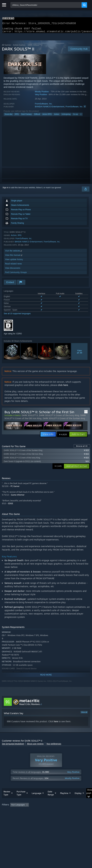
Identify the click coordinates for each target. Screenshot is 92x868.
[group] (46, 815)
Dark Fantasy (26, 116)
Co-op (75, 116)
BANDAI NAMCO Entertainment (50, 108)
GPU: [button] (69, 815)
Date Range (51, 799)
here (56, 723)
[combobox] (46, 5)
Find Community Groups (16, 274)
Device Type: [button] (8, 819)
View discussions (13, 270)
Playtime (64, 800)
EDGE (11, 505)
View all (84, 714)
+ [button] (81, 116)
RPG (17, 116)
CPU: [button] (59, 815)
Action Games (19, 47)
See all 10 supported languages (17, 315)
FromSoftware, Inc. (44, 106)
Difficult (37, 116)
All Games (6, 47)
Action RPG (47, 116)
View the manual (14, 257)
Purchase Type (21, 799)
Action (57, 116)
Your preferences (54, 746)
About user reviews (35, 746)
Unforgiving (66, 116)
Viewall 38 (79, 353)
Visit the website (14, 253)
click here (63, 387)
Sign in (6, 190)
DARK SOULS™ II (30, 417)
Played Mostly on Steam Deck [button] (15, 815)
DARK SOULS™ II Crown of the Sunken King (64, 420)
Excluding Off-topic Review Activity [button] (50, 811)
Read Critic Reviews (30, 706)
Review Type (7, 799)
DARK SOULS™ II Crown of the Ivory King (59, 417)
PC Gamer (15, 488)
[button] (78, 436)
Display (78, 800)
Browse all (82, 448)
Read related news (13, 266)
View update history (14, 261)
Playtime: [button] (75, 811)
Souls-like (9, 116)
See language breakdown (13, 746)
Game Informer (18, 497)
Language (37, 800)
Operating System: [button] (42, 815)
